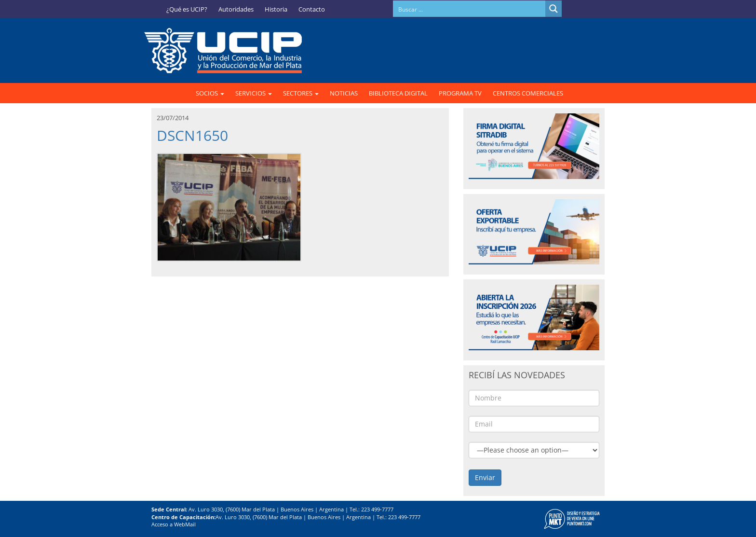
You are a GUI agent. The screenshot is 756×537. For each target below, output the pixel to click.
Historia (276, 9)
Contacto (312, 9)
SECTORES (301, 93)
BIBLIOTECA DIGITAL (398, 93)
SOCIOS (210, 93)
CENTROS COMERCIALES (528, 93)
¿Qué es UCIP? (187, 9)
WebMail (185, 524)
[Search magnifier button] (553, 9)
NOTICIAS (344, 93)
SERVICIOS (254, 93)
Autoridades (236, 9)
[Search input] (470, 9)
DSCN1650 (192, 135)
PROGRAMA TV (460, 93)
